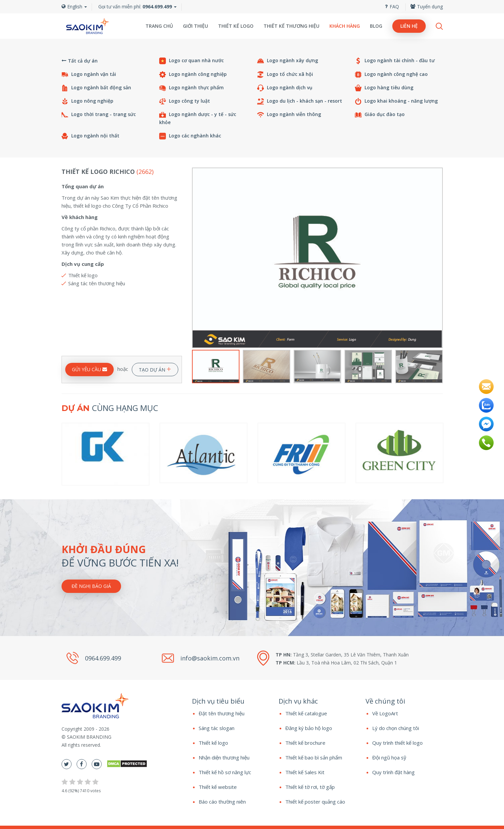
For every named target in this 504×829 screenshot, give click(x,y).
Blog (376, 26)
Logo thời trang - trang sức (99, 115)
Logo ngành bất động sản (96, 88)
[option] (317, 258)
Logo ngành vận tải (89, 74)
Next (439, 258)
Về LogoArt (385, 713)
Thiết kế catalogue (306, 713)
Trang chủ (159, 26)
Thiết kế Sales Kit (305, 772)
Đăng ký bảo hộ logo (309, 728)
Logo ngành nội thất (90, 136)
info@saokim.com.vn (210, 658)
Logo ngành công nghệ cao (391, 74)
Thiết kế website (218, 787)
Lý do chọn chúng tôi (396, 728)
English (74, 7)
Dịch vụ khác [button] (298, 701)
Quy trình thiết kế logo (397, 743)
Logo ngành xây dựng (288, 61)
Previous (196, 258)
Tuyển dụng (427, 7)
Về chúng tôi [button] (385, 701)
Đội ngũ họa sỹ (389, 757)
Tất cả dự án (80, 61)
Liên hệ (409, 26)
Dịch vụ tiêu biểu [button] (218, 701)
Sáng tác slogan (217, 728)
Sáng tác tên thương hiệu (97, 283)
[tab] (230, 701)
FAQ (392, 7)
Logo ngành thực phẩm (191, 88)
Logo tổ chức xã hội (285, 74)
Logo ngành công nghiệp (193, 74)
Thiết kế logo (236, 26)
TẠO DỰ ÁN (155, 368)
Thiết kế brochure (305, 743)
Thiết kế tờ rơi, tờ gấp (310, 787)
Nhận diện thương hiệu (224, 757)
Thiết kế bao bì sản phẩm (314, 757)
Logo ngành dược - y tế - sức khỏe (198, 118)
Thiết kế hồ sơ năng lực (225, 772)
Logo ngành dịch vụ (285, 88)
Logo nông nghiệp (87, 101)
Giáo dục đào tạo (380, 115)
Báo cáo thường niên (222, 802)
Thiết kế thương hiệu (291, 26)
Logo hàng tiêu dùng (384, 88)
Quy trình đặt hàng (393, 772)
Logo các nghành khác (190, 136)
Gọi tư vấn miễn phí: (135, 7)
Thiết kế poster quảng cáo (315, 802)
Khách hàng (345, 26)
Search (439, 26)
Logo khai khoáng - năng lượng (396, 101)
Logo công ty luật (185, 101)
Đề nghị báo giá (91, 586)
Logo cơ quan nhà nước (191, 61)
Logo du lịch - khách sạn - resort (300, 101)
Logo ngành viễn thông (289, 115)
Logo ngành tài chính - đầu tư (395, 61)
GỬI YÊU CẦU (89, 369)
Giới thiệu (195, 26)
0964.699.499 (103, 658)
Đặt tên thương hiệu (222, 713)
